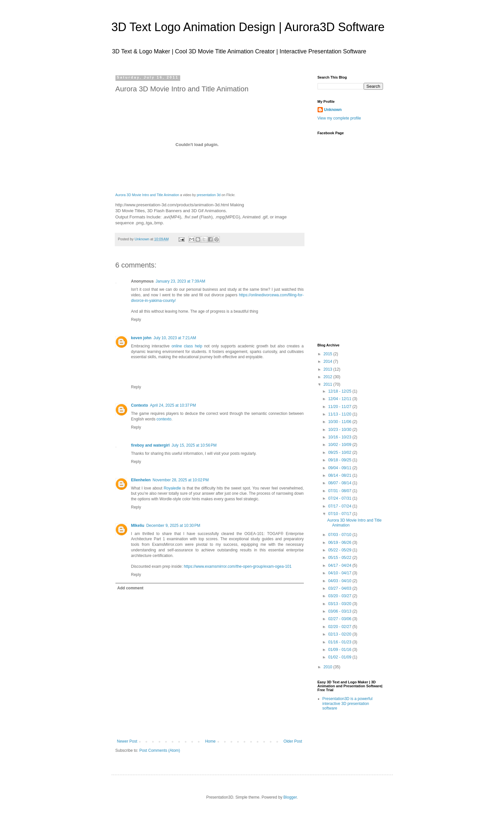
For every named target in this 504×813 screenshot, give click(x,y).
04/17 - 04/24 (340, 565)
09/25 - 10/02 (340, 453)
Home (210, 741)
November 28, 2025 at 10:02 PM (181, 480)
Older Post (293, 741)
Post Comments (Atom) (160, 750)
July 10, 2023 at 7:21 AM (175, 338)
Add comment (130, 588)
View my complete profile (339, 118)
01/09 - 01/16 (340, 650)
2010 (328, 667)
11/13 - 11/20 (340, 414)
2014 (328, 361)
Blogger (290, 797)
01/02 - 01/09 (340, 657)
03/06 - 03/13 (340, 611)
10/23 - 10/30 (340, 430)
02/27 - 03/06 (340, 619)
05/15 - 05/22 (340, 558)
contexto (164, 419)
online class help (187, 346)
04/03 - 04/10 (340, 581)
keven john (141, 338)
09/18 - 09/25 (340, 460)
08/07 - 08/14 (340, 483)
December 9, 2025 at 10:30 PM (173, 526)
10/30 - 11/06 (340, 422)
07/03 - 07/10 (340, 535)
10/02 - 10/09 (340, 445)
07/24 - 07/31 (340, 498)
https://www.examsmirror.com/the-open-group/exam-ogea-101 (238, 566)
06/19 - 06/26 (340, 543)
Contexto (140, 405)
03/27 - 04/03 (340, 588)
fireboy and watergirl (150, 445)
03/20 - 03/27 (340, 596)
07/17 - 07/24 (340, 506)
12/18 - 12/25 (340, 391)
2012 (328, 377)
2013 (328, 369)
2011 (328, 384)
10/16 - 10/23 (340, 437)
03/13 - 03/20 (340, 604)
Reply (136, 320)
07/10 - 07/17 (340, 514)
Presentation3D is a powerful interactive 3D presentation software (348, 703)
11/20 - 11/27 (340, 407)
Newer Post (127, 741)
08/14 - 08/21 (340, 475)
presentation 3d (209, 195)
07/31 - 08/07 (340, 491)
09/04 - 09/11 (340, 468)
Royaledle (172, 488)
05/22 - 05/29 (340, 550)
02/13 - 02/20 (340, 634)
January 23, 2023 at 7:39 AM (181, 281)
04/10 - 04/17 (340, 573)
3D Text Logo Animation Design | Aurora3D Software (248, 27)
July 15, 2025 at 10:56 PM (194, 445)
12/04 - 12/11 (340, 399)
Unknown (143, 239)
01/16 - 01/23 (340, 642)
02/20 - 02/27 (340, 627)
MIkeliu (138, 526)
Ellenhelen (141, 480)
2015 (328, 354)
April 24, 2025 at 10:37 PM (173, 405)
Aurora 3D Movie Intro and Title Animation (147, 195)
